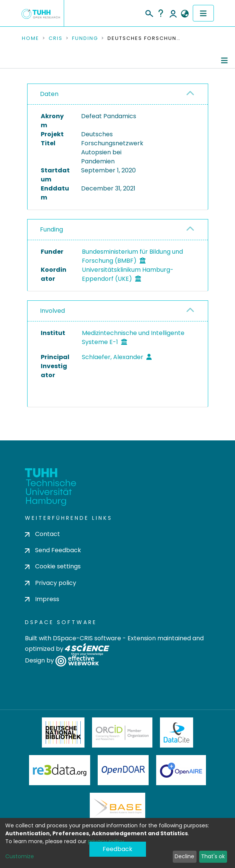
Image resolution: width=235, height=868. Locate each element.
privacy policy (106, 841)
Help (161, 13)
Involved (52, 311)
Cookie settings (53, 566)
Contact (42, 534)
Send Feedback (53, 550)
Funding (85, 38)
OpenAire (181, 770)
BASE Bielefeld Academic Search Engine (117, 808)
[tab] (118, 94)
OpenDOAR (123, 770)
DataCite (177, 732)
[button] (185, 14)
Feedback (118, 849)
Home (31, 38)
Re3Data (60, 770)
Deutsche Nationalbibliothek (63, 732)
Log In (173, 13)
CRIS (56, 38)
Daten (49, 94)
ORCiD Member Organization (122, 732)
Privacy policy (51, 583)
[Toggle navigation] (203, 13)
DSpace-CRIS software (87, 638)
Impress (42, 599)
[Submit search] (149, 12)
